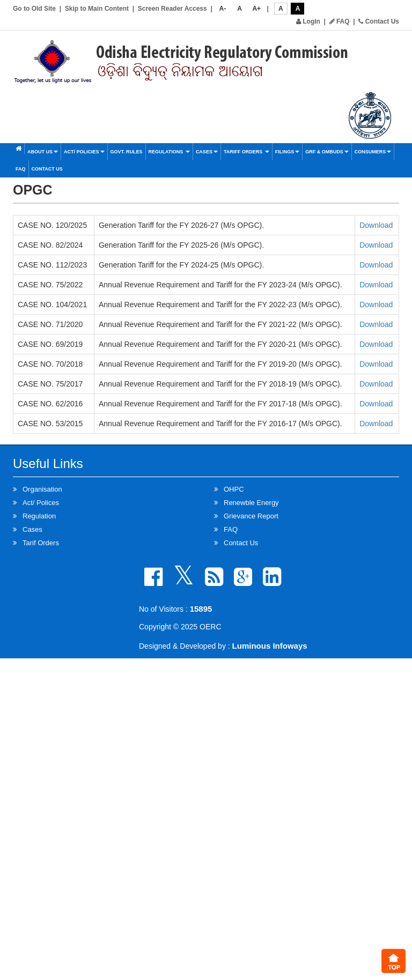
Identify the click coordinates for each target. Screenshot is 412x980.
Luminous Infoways (270, 646)
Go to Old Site (34, 9)
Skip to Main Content (97, 9)
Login (308, 21)
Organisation (42, 489)
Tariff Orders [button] (247, 152)
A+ (256, 9)
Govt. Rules (127, 152)
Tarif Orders (41, 543)
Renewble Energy (251, 503)
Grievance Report (251, 516)
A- (223, 9)
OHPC (234, 489)
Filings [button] (288, 152)
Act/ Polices (41, 503)
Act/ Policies (84, 152)
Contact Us (379, 21)
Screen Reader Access (172, 9)
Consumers (373, 152)
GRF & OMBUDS (327, 152)
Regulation (39, 516)
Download (376, 225)
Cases (207, 152)
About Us (43, 152)
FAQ (340, 21)
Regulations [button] (169, 152)
